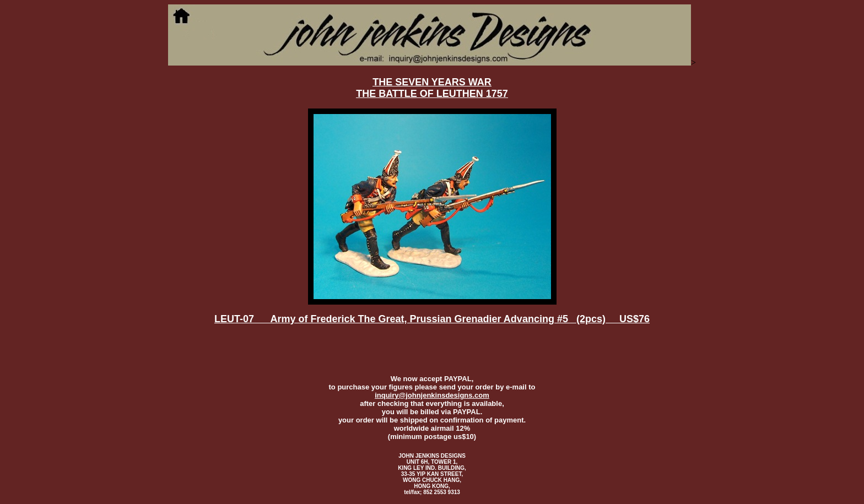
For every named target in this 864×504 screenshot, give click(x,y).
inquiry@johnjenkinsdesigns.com (432, 395)
